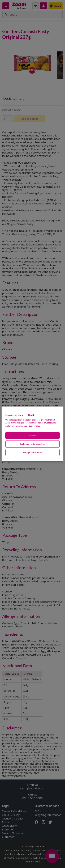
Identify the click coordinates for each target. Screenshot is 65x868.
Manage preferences (32, 452)
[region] (32, 434)
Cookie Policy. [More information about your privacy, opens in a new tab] (34, 426)
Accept (32, 435)
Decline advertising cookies (32, 444)
